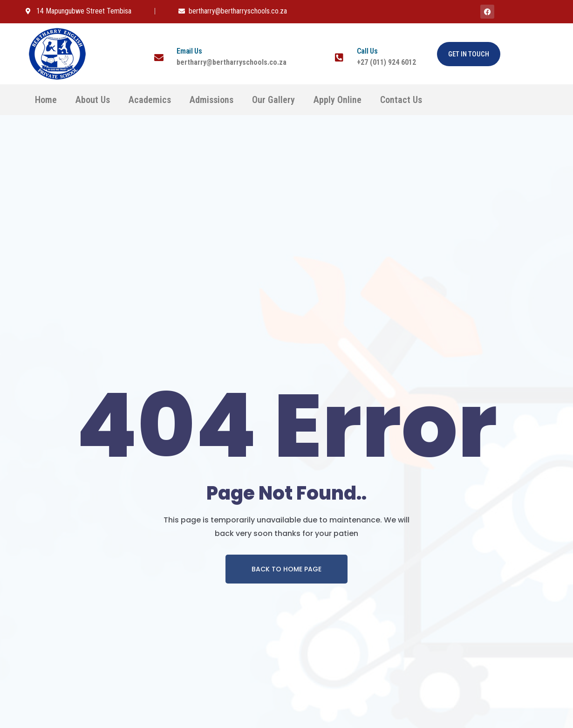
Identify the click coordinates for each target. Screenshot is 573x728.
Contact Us (401, 100)
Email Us (189, 51)
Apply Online (338, 100)
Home (46, 100)
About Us (93, 100)
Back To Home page (286, 569)
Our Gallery (273, 100)
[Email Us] (159, 58)
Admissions (211, 100)
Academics (150, 100)
